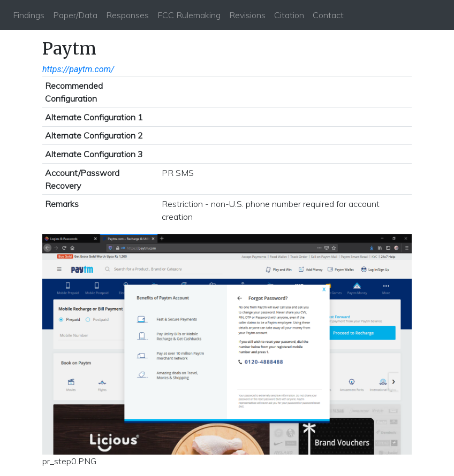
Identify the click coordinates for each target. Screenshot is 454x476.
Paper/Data (75, 15)
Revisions (247, 15)
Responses (127, 15)
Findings (29, 15)
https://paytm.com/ (78, 69)
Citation (289, 15)
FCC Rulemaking (189, 15)
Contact (328, 15)
